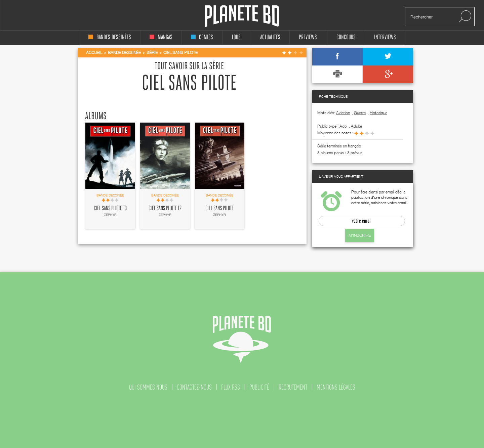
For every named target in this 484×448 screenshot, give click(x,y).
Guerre (360, 113)
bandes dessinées (110, 37)
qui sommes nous (148, 387)
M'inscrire (360, 235)
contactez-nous (194, 387)
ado (343, 126)
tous (236, 37)
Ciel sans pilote (219, 209)
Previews (308, 37)
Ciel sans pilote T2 (165, 209)
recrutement (293, 387)
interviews (385, 37)
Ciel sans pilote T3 (110, 209)
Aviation (343, 113)
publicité (259, 387)
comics (202, 37)
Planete (242, 16)
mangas (161, 37)
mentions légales (336, 387)
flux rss (231, 387)
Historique (378, 113)
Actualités (270, 37)
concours (346, 37)
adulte (356, 126)
